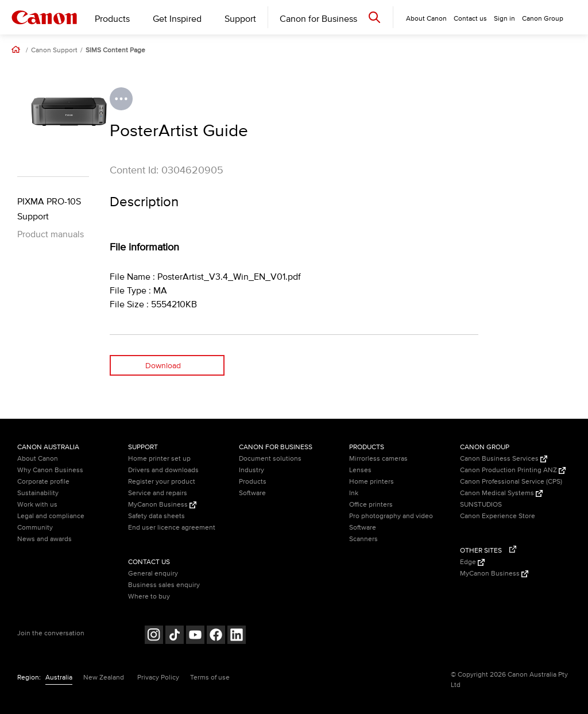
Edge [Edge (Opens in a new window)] (472, 562)
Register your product (162, 482)
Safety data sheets (156, 516)
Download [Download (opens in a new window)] (163, 366)
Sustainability (38, 493)
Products (112, 19)
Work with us (37, 505)
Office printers (371, 505)
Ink (354, 493)
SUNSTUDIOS (481, 505)
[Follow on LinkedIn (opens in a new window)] (237, 636)
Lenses (360, 470)
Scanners (363, 539)
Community (35, 528)
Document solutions (270, 459)
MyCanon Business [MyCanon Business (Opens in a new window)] (162, 505)
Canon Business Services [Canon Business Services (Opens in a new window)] (504, 459)
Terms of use (210, 678)
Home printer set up (159, 459)
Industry (252, 470)
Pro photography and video (391, 516)
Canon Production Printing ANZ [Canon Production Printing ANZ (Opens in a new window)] (513, 470)
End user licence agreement (172, 528)
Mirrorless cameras (378, 459)
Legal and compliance (51, 516)
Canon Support (54, 51)
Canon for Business (318, 19)
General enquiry (153, 574)
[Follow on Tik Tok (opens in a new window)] (175, 636)
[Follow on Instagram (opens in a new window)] (154, 636)
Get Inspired (177, 19)
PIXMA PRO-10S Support (49, 209)
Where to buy (149, 597)
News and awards (45, 539)
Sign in (504, 19)
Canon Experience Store (498, 516)
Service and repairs (158, 493)
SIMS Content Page (115, 51)
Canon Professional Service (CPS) (511, 482)
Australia (59, 678)
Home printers (372, 482)
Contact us (470, 19)
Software (252, 493)
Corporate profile (43, 482)
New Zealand (104, 678)
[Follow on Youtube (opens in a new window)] (195, 636)
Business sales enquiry (164, 585)
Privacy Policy (158, 678)
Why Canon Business (50, 470)
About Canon (38, 459)
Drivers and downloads (163, 470)
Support (240, 19)
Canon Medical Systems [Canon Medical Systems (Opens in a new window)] (501, 493)
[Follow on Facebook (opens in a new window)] (216, 636)
